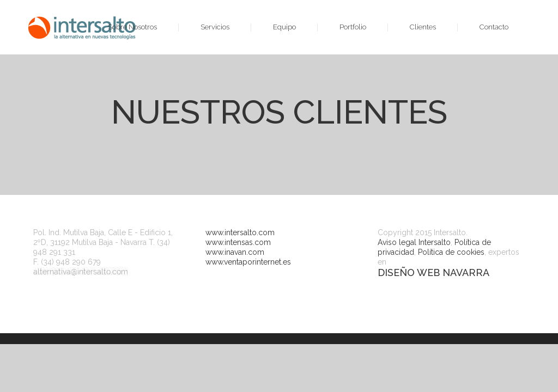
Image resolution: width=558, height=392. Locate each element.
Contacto (494, 27)
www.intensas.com (238, 242)
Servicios (215, 27)
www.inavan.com (235, 252)
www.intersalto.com (240, 232)
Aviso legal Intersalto (414, 242)
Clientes (423, 27)
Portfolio (353, 27)
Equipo (284, 27)
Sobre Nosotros (132, 27)
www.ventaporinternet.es (248, 262)
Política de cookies (451, 252)
